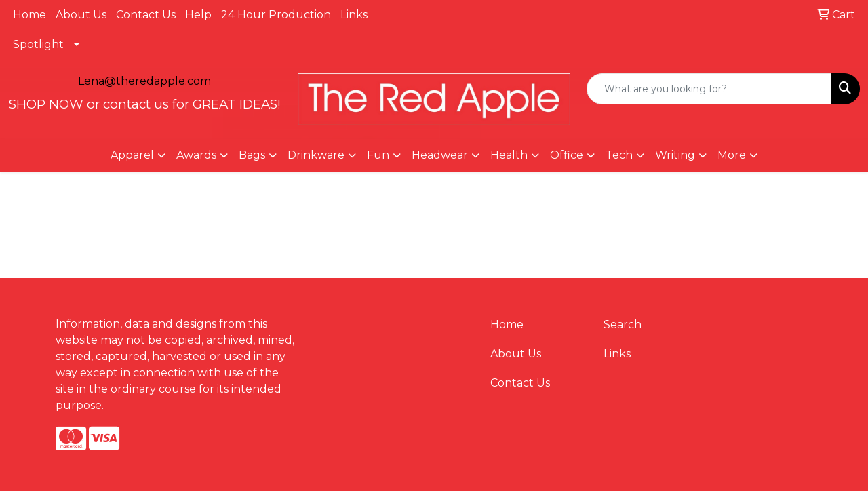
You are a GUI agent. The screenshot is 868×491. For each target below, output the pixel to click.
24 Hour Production (276, 15)
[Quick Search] (709, 89)
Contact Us (146, 15)
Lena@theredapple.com (144, 81)
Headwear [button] (440, 155)
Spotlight (38, 44)
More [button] (732, 155)
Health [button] (509, 155)
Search (623, 325)
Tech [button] (619, 155)
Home (29, 15)
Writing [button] (675, 155)
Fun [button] (378, 155)
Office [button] (567, 155)
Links (354, 15)
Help (198, 15)
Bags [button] (252, 155)
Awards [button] (196, 155)
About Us (81, 15)
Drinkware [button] (316, 155)
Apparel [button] (132, 155)
